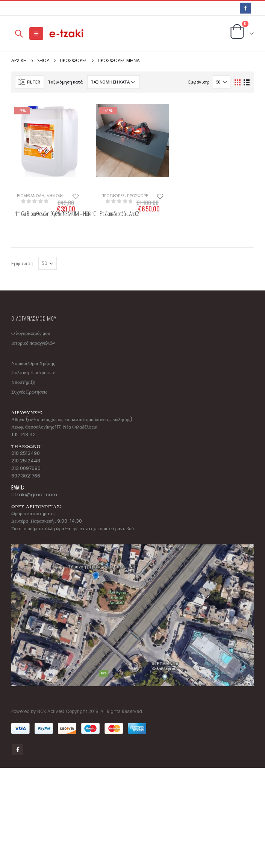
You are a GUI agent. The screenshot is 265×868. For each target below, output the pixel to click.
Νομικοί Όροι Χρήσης (33, 363)
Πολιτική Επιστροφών (33, 372)
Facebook (18, 749)
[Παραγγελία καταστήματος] (114, 82)
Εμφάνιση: (199, 82)
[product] (48, 141)
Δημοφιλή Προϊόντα (68, 196)
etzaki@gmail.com (34, 495)
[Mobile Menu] (36, 33)
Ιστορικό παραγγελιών (33, 343)
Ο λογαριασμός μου (31, 333)
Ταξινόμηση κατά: (66, 82)
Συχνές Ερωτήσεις (29, 392)
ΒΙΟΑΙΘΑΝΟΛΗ (31, 196)
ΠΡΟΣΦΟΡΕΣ (113, 196)
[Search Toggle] (19, 33)
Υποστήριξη (23, 382)
